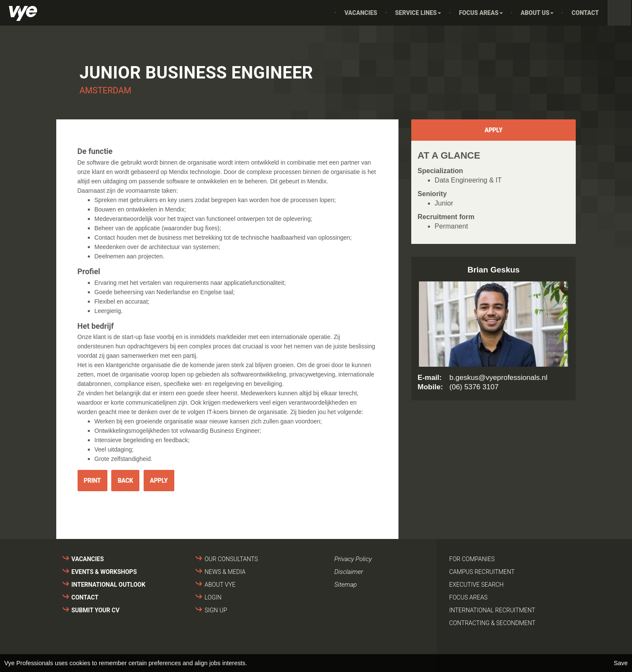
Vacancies (361, 13)
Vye (23, 13)
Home (323, 13)
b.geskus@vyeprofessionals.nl (499, 378)
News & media (225, 572)
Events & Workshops (104, 572)
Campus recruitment (482, 572)
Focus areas (468, 597)
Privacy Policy (353, 559)
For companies (472, 559)
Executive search (476, 585)
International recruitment (492, 610)
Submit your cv (96, 610)
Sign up (216, 610)
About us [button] (537, 13)
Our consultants (231, 559)
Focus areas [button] (481, 13)
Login (213, 597)
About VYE (220, 585)
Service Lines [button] (418, 13)
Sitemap (346, 585)
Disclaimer (349, 572)
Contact (585, 13)
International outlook (109, 585)
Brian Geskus (494, 270)
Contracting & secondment (492, 623)
